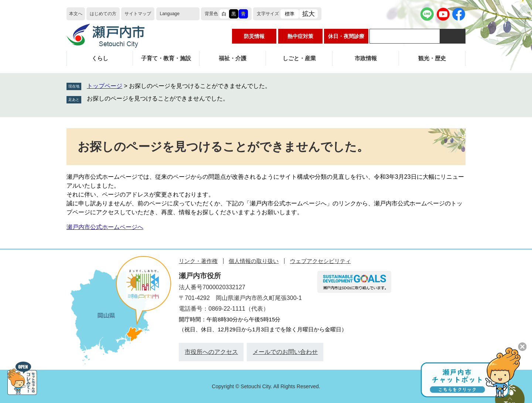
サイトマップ (138, 14)
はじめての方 (103, 14)
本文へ (76, 14)
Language (170, 14)
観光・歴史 (432, 58)
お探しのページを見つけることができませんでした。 (158, 98)
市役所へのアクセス (211, 352)
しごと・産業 (299, 58)
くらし (100, 58)
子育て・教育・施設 (166, 58)
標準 (290, 14)
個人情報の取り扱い (254, 261)
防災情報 (254, 36)
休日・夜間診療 (346, 36)
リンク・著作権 (198, 261)
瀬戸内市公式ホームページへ (105, 227)
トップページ (105, 86)
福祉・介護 (233, 58)
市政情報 (366, 58)
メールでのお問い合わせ (285, 352)
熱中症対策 (300, 36)
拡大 (308, 14)
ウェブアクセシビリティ (320, 261)
